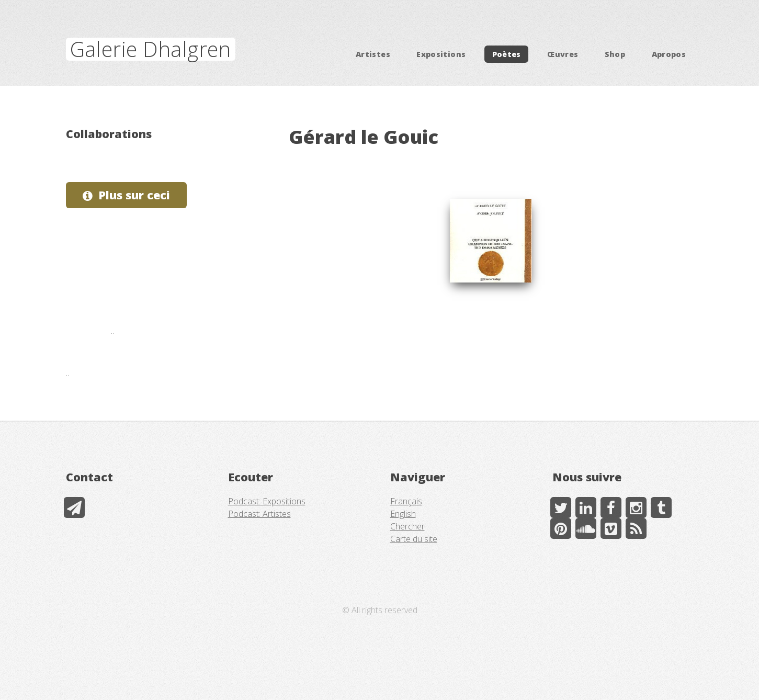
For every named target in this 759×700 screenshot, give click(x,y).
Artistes (373, 54)
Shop (615, 54)
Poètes (507, 54)
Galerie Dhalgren (151, 49)
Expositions (441, 54)
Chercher (407, 526)
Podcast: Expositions (267, 501)
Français (406, 501)
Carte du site (414, 539)
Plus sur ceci (134, 195)
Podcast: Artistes (259, 514)
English (403, 514)
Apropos (669, 54)
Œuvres (563, 54)
